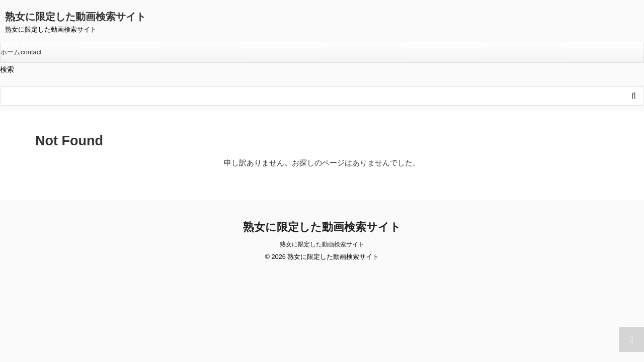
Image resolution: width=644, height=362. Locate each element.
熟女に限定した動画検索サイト (75, 17)
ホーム (10, 52)
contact (31, 52)
